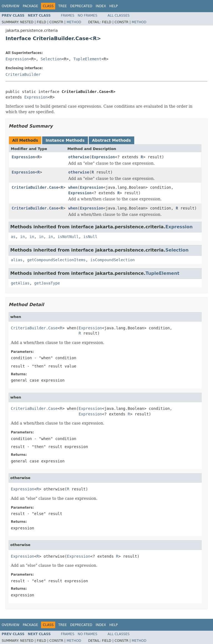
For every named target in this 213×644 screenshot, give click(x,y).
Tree (63, 6)
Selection (51, 59)
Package (30, 6)
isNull (90, 237)
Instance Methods (65, 140)
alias (17, 260)
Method (74, 22)
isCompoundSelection (113, 260)
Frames (68, 15)
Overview (11, 6)
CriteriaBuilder (23, 74)
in (23, 237)
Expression (17, 59)
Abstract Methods (111, 140)
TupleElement (87, 59)
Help (114, 6)
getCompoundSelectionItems (56, 260)
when (73, 187)
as (13, 237)
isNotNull (68, 237)
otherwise (79, 157)
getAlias (20, 283)
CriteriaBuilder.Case (35, 187)
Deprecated (81, 6)
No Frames (88, 15)
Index (101, 6)
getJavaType (47, 283)
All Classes (119, 15)
